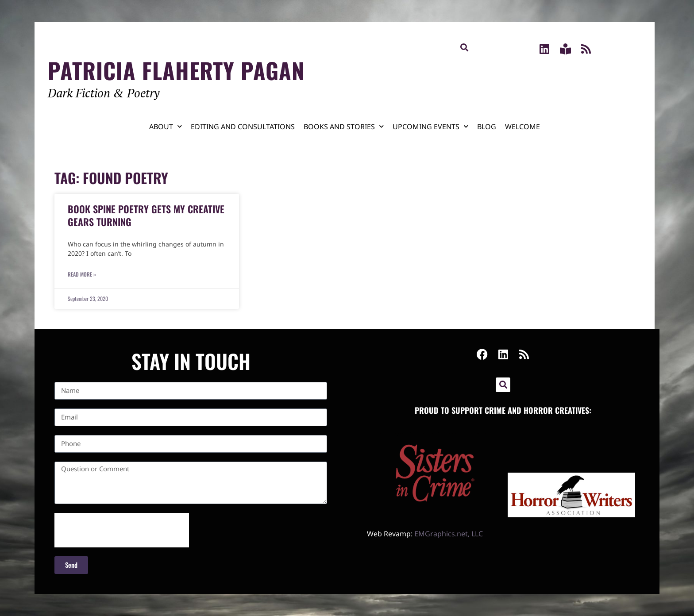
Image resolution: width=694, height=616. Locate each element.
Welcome (522, 127)
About (166, 126)
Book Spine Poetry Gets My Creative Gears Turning (146, 215)
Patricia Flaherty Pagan (176, 70)
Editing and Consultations (243, 127)
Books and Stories (344, 126)
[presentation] (122, 530)
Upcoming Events (430, 126)
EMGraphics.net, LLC (449, 534)
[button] (464, 47)
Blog (487, 127)
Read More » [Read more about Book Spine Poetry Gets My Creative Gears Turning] (82, 274)
